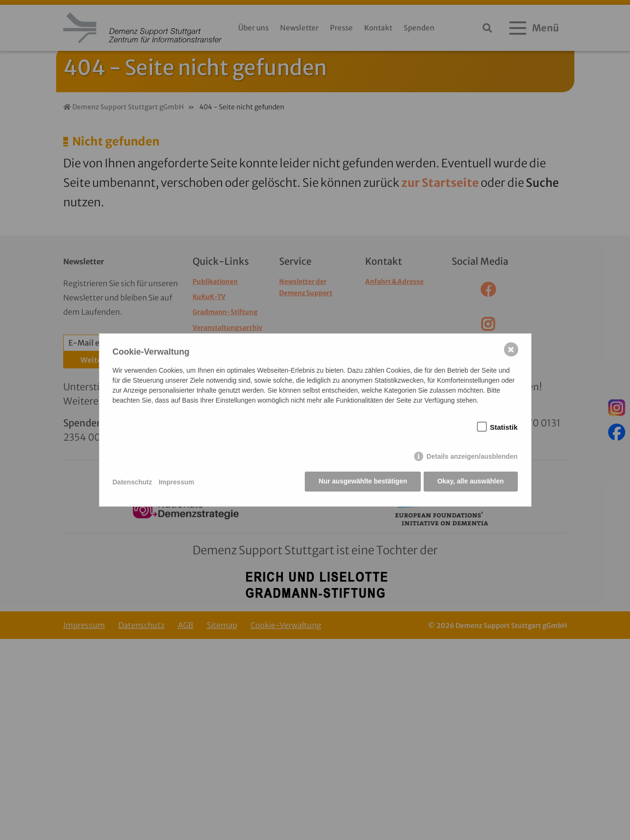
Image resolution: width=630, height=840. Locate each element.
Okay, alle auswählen (471, 482)
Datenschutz (132, 482)
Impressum (177, 482)
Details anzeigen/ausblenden (472, 457)
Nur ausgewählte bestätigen (362, 482)
